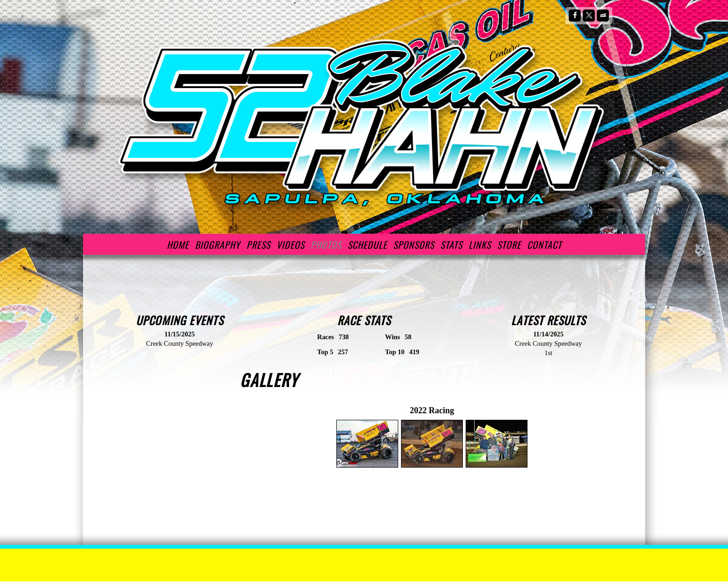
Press (258, 245)
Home (178, 245)
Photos (326, 245)
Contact (544, 245)
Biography (218, 245)
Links (480, 245)
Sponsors (414, 245)
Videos (290, 245)
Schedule (367, 245)
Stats (451, 245)
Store (509, 245)
